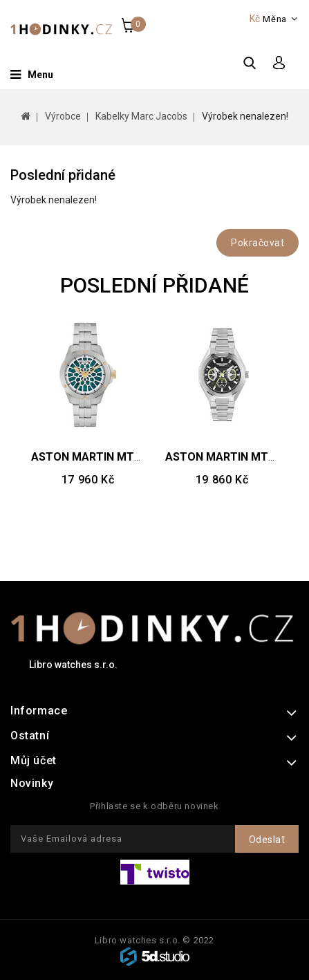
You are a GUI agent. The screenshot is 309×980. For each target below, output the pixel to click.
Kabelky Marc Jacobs (141, 116)
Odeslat (267, 840)
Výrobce (63, 116)
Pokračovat (257, 243)
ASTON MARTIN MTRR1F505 (105, 457)
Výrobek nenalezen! (245, 116)
